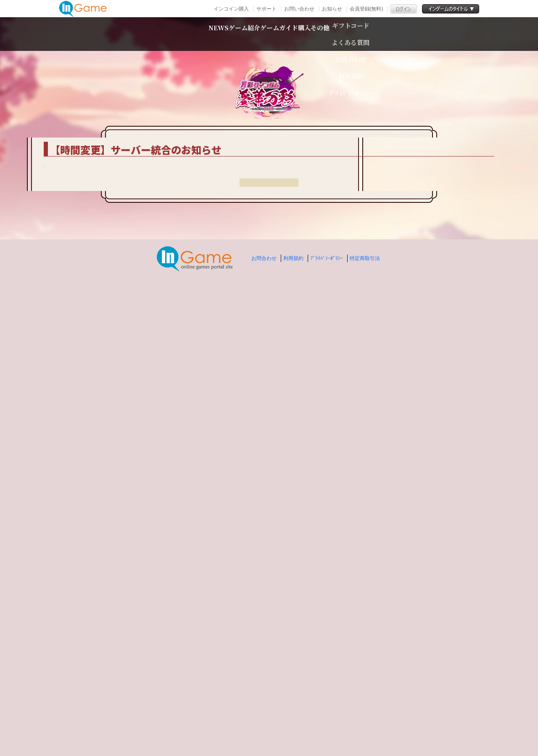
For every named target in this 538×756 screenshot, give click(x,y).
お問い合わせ (299, 9)
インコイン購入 (231, 9)
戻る (269, 658)
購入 (342, 34)
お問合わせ (264, 723)
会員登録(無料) (366, 9)
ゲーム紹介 (213, 34)
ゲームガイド (285, 34)
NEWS (155, 34)
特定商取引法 (365, 723)
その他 (384, 34)
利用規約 (293, 723)
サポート (266, 9)
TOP (109, 126)
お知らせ (332, 9)
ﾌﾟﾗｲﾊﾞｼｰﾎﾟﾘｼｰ (327, 723)
